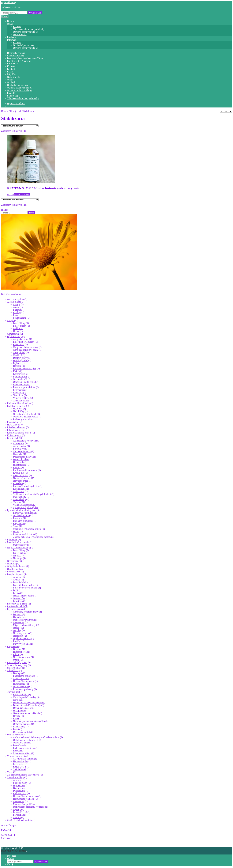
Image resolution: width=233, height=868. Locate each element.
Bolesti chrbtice (21, 582)
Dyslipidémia (19, 711)
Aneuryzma (19, 443)
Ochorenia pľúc (21, 379)
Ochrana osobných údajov (25, 32)
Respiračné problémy (23, 689)
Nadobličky (19, 411)
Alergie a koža (14, 302)
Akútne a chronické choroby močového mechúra (36, 737)
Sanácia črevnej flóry (17, 665)
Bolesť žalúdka (20, 695)
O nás (10, 24)
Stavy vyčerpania (21, 644)
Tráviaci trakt (14, 692)
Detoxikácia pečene (22, 708)
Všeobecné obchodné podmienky (29, 29)
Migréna (17, 556)
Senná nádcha (20, 318)
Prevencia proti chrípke (24, 387)
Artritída (17, 577)
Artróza (17, 580)
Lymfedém (12, 540)
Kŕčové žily (19, 473)
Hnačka (17, 716)
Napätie (17, 628)
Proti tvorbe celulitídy (18, 606)
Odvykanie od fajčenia (24, 382)
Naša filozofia (20, 35)
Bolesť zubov (19, 553)
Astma (16, 307)
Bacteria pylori (20, 783)
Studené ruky (19, 499)
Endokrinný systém (16, 406)
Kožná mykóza (14, 435)
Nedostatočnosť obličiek (25, 414)
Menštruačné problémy (24, 804)
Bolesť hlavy (19, 323)
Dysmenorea (19, 785)
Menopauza (19, 622)
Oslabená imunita (21, 516)
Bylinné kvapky (9, 2)
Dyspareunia (19, 791)
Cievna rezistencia (22, 451)
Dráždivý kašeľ (20, 361)
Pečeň (16, 729)
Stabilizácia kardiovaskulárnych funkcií (32, 494)
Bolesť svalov (20, 326)
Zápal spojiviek (20, 401)
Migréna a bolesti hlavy (18, 548)
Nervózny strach (21, 633)
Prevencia (18, 518)
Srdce (16, 526)
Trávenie (17, 502)
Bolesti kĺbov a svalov (24, 342)
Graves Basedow (21, 679)
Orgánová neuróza (22, 638)
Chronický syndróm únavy (26, 612)
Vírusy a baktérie (21, 398)
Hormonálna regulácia (24, 681)
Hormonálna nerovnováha (25, 796)
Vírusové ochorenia (16, 756)
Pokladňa (12, 93)
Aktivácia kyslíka (15, 299)
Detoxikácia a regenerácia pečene (29, 703)
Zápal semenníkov (22, 753)
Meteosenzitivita (21, 545)
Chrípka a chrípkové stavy (26, 347)
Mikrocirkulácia (21, 475)
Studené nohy (20, 497)
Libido (16, 654)
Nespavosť (18, 636)
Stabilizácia (19, 491)
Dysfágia (17, 673)
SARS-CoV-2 (20, 769)
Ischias (16, 593)
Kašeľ (16, 371)
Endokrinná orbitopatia (24, 676)
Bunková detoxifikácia (24, 513)
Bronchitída (19, 344)
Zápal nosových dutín (23, 534)
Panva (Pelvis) (20, 812)
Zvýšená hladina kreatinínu (20, 820)
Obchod (11, 82)
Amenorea (18, 780)
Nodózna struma (21, 687)
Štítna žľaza (13, 670)
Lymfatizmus (19, 377)
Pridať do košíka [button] (22, 195)
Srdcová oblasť (14, 668)
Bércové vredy (20, 449)
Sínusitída (18, 393)
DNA (16, 590)
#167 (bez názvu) (15, 56)
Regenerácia (19, 390)
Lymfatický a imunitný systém (22, 510)
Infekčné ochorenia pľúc (25, 369)
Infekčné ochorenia (16, 427)
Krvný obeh (16, 111)
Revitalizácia (19, 489)
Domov (11, 21)
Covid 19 (17, 355)
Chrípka (11, 320)
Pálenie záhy (19, 727)
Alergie (17, 304)
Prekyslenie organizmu (24, 748)
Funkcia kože (14, 422)
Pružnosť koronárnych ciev (26, 486)
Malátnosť (18, 328)
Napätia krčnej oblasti (23, 596)
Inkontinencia (14, 430)
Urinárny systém (15, 735)
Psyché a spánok (15, 609)
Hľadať (11, 858)
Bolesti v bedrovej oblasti (25, 588)
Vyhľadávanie (35, 13)
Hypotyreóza (19, 684)
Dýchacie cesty (14, 336)
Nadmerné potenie (22, 478)
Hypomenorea (20, 652)
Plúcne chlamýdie (22, 385)
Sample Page (13, 96)
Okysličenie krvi (15, 569)
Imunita (17, 467)
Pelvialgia (18, 815)
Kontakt (17, 26)
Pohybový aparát (15, 574)
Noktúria (11, 564)
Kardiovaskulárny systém (19, 433)
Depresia (17, 614)
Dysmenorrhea (20, 788)
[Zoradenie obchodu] (20, 126)
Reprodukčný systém (17, 662)
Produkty (12, 37)
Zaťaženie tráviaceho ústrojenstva (23, 775)
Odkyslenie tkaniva (16, 566)
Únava (16, 331)
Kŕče (15, 719)
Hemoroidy (19, 462)
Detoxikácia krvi (21, 459)
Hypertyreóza (20, 617)
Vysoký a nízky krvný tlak (26, 507)
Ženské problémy (15, 777)
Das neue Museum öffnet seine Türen (25, 58)
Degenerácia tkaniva (23, 457)
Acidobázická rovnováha (25, 441)
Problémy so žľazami (17, 604)
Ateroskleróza (20, 446)
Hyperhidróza (20, 465)
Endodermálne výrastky (18, 403)
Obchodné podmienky (24, 45)
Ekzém (16, 310)
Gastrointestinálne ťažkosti (26, 713)
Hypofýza (18, 409)
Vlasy (10, 772)
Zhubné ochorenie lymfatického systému (32, 537)
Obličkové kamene (22, 743)
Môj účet (11, 74)
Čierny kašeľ (19, 352)
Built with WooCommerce (14, 851)
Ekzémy (17, 312)
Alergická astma (21, 339)
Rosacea (17, 315)
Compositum (13, 334)
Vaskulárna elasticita (23, 505)
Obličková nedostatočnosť (26, 417)
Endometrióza (20, 793)
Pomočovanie (20, 745)
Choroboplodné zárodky (25, 697)
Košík (10, 72)
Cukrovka (18, 454)
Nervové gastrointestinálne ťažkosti (30, 721)
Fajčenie (17, 363)
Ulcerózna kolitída (22, 732)
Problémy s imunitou (23, 419)
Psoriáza (17, 641)
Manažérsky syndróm (23, 620)
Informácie (12, 40)
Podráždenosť (14, 572)
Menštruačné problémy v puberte (29, 807)
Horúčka (17, 366)
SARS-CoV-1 (20, 767)
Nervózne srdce (21, 481)
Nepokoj (17, 630)
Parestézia (18, 483)
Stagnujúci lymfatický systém (27, 529)
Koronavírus (19, 374)
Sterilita (17, 817)
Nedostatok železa (22, 657)
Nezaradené (13, 561)
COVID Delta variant (23, 759)
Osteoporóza (19, 598)
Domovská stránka (16, 53)
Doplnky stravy (20, 358)
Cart (10, 864)
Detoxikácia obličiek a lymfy (27, 705)
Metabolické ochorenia (18, 542)
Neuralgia (18, 558)
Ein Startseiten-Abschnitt (19, 61)
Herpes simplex (21, 761)
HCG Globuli (14, 425)
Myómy (17, 809)
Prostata (17, 751)
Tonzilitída (18, 395)
